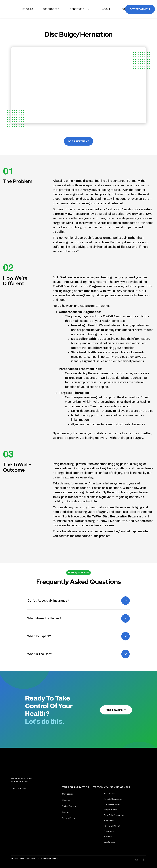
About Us (66, 800)
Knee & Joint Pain (112, 826)
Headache (109, 821)
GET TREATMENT (79, 141)
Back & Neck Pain (112, 804)
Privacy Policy (69, 818)
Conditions (77, 9)
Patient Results (69, 806)
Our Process (51, 9)
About (106, 9)
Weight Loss (110, 842)
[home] (4, 9)
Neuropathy (109, 831)
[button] (78, 9)
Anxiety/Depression (113, 799)
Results (28, 9)
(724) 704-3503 (19, 788)
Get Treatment (140, 9)
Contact (66, 812)
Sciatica (108, 837)
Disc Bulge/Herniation (114, 815)
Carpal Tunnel (110, 810)
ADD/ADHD (110, 794)
